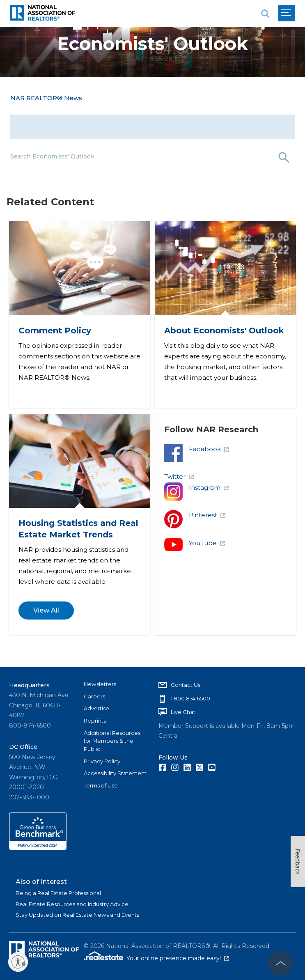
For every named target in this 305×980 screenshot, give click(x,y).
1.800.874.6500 (190, 698)
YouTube (208, 553)
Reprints (95, 721)
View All (47, 619)
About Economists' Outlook (225, 329)
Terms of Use (101, 785)
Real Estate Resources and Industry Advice (72, 904)
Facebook (210, 459)
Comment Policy (55, 329)
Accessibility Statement (115, 773)
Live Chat (183, 712)
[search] (265, 13)
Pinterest (208, 525)
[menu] (287, 13)
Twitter (180, 486)
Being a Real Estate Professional (58, 893)
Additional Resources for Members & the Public (112, 741)
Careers (94, 696)
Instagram (210, 497)
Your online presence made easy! (178, 958)
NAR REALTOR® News (46, 98)
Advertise (96, 708)
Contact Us (186, 685)
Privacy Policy (102, 761)
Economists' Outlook (152, 44)
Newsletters (100, 684)
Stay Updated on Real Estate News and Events (77, 915)
